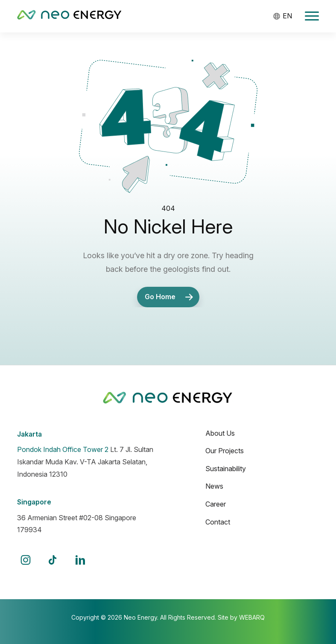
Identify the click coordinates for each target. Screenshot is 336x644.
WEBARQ (252, 617)
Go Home (171, 297)
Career (216, 504)
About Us (220, 433)
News (214, 486)
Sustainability (226, 469)
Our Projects (225, 451)
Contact (218, 522)
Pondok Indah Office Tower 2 (63, 449)
